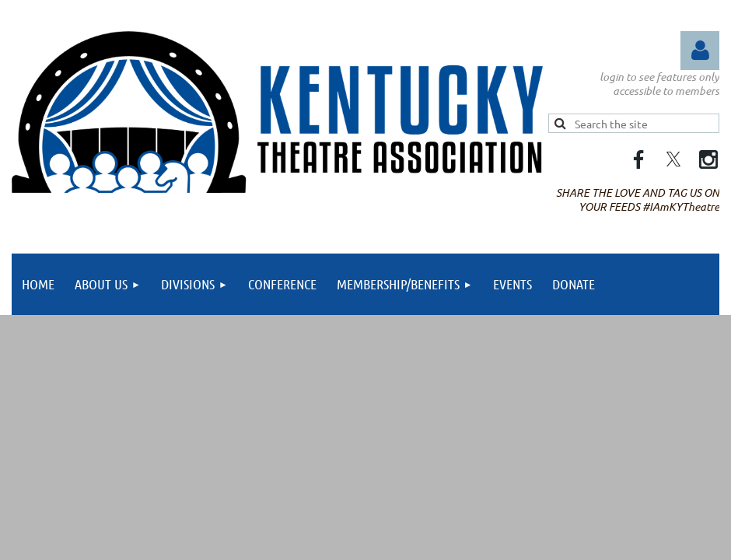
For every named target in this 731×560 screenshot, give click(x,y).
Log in (700, 51)
